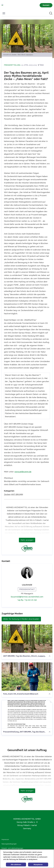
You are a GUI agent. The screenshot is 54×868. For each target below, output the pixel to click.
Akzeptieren (38, 865)
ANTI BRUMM (17, 494)
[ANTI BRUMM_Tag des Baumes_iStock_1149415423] (27, 639)
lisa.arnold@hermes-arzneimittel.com (27, 597)
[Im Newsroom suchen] (51, 13)
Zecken (7, 494)
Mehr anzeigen (27, 540)
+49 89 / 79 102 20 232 (27, 600)
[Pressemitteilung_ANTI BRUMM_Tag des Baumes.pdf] (27, 714)
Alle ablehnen (16, 865)
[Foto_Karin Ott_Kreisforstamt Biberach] (27, 677)
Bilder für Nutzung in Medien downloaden (21, 619)
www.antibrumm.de (23, 472)
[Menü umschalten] (4, 13)
